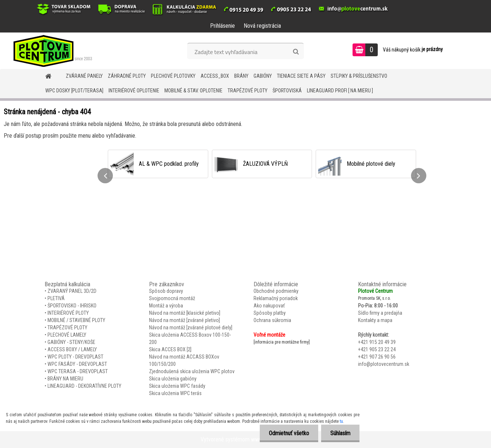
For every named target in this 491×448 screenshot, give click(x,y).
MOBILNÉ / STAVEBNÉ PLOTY (76, 320)
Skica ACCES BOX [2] (170, 349)
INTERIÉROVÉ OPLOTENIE (134, 91)
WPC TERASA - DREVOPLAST (78, 371)
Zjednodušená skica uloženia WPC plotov (192, 371)
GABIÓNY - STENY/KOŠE (71, 342)
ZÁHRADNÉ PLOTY (127, 76)
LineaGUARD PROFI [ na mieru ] (340, 91)
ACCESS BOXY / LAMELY (72, 349)
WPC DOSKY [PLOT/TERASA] (74, 91)
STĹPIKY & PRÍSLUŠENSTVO (359, 76)
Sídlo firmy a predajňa (380, 313)
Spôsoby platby (270, 313)
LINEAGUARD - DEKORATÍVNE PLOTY (84, 386)
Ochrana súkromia (272, 320)
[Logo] (50, 51)
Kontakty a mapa (375, 320)
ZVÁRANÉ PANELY (84, 76)
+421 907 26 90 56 (377, 357)
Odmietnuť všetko (289, 433)
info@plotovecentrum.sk (384, 364)
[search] (296, 52)
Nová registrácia (262, 26)
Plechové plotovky (173, 76)
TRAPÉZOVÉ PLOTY (248, 91)
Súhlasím (340, 433)
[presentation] (105, 176)
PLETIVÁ (56, 298)
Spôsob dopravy (166, 291)
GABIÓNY (263, 76)
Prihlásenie (222, 26)
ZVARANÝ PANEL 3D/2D (72, 291)
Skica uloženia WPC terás (175, 393)
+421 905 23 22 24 (377, 349)
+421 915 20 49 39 (377, 342)
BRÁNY (241, 76)
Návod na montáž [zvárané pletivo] (184, 320)
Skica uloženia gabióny (173, 379)
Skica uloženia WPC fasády (177, 386)
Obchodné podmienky (276, 291)
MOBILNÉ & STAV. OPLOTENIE (193, 91)
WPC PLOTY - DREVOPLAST (75, 357)
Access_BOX (215, 76)
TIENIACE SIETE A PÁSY (301, 76)
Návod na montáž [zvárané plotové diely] (191, 328)
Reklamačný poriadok (276, 298)
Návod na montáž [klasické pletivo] (185, 313)
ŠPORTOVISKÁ (287, 91)
